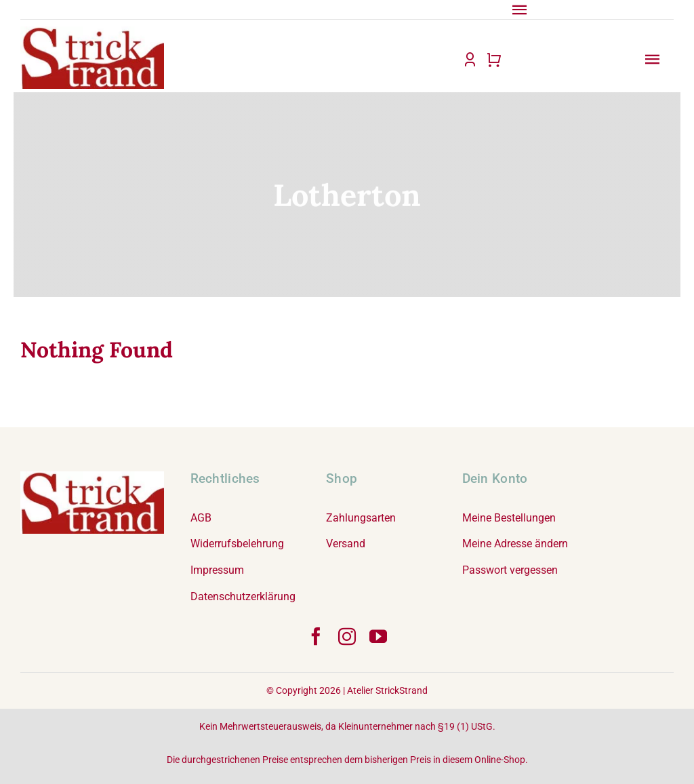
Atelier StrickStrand (387, 690)
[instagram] (347, 636)
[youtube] (378, 636)
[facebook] (316, 636)
